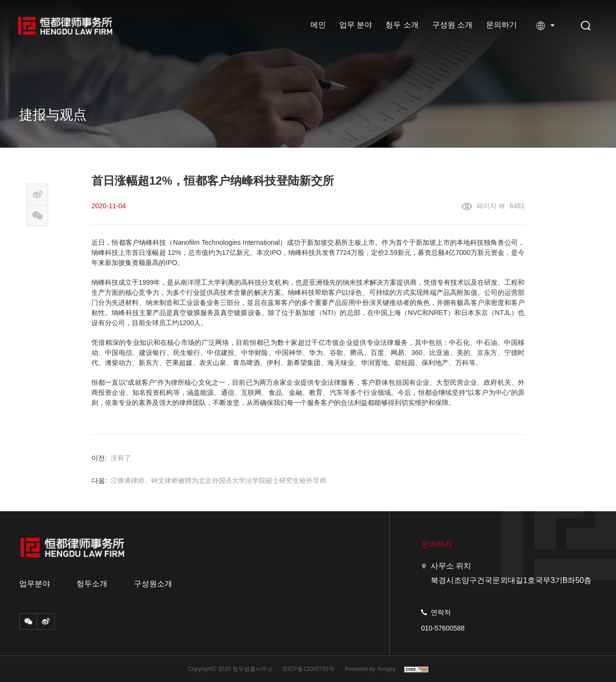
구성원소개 (153, 584)
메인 (318, 25)
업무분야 (35, 584)
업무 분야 (356, 25)
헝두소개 (92, 584)
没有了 (121, 458)
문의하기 (501, 25)
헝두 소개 (402, 25)
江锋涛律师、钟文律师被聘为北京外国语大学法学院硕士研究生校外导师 (218, 480)
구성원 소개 (452, 25)
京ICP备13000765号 (308, 669)
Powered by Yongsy (370, 669)
